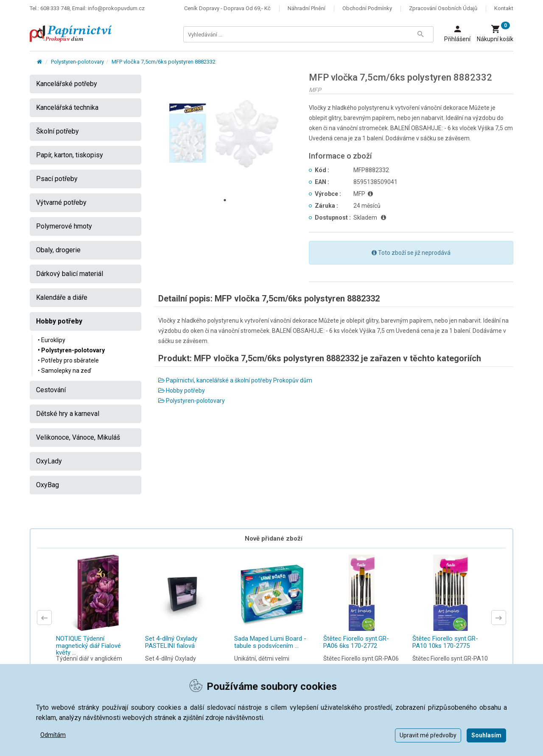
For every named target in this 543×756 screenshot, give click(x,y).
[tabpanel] (225, 133)
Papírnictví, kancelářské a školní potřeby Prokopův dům (235, 380)
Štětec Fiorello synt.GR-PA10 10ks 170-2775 (445, 642)
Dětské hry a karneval (68, 414)
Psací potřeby (57, 179)
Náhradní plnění (306, 8)
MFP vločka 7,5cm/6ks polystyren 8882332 (164, 62)
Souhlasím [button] (486, 735)
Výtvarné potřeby (61, 202)
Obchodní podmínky (367, 8)
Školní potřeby (57, 131)
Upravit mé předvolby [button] (428, 735)
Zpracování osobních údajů (443, 8)
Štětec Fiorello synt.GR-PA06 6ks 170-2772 (356, 642)
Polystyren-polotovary (77, 62)
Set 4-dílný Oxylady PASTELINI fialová (171, 642)
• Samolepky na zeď (64, 371)
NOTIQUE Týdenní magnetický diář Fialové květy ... (88, 646)
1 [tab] (225, 200)
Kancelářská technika (67, 107)
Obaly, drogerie (58, 250)
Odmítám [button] (53, 735)
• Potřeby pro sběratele (68, 360)
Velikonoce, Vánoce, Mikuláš (78, 437)
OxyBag (48, 485)
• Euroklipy (52, 340)
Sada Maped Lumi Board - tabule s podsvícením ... (270, 642)
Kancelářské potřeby (67, 84)
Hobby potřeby (182, 391)
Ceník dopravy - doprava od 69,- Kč (227, 8)
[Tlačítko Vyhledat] (420, 34)
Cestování (51, 390)
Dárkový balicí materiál (70, 274)
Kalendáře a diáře (62, 297)
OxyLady (49, 461)
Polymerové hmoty (64, 226)
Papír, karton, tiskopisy (70, 155)
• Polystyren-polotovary (71, 350)
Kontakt (504, 8)
